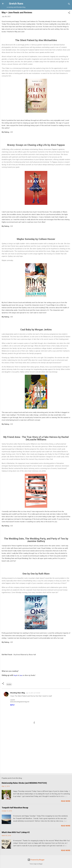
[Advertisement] (36, 755)
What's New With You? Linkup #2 (16, 832)
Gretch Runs (16, 4)
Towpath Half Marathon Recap (15, 808)
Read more (66, 801)
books (9, 684)
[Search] (69, 4)
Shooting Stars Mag (18, 693)
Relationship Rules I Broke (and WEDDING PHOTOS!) (24, 783)
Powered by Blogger (36, 860)
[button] (69, 13)
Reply (12, 705)
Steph (15, 675)
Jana (21, 675)
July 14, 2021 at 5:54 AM (33, 693)
